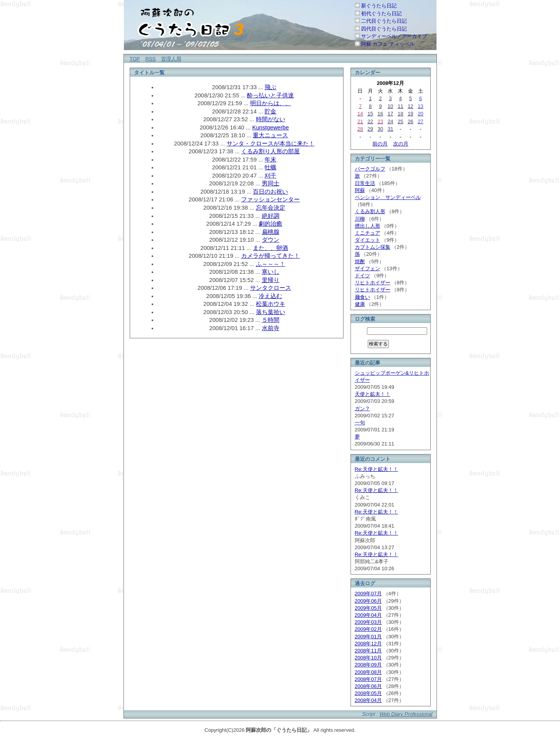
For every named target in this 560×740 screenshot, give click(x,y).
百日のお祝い (270, 192)
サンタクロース (271, 288)
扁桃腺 (271, 232)
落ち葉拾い (271, 312)
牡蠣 (270, 167)
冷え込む (270, 296)
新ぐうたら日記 (379, 6)
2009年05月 (368, 608)
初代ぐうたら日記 (381, 13)
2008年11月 (368, 651)
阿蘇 (360, 190)
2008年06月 (368, 686)
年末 (270, 160)
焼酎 (360, 261)
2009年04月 (368, 615)
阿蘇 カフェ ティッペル (388, 44)
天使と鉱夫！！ (373, 394)
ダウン (271, 240)
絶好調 (271, 216)
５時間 (271, 320)
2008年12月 (368, 644)
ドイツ (362, 276)
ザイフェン (368, 269)
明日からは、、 (271, 103)
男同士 (271, 183)
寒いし (271, 272)
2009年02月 (368, 629)
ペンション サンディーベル (388, 197)
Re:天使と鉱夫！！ (377, 469)
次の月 (401, 144)
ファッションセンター (270, 199)
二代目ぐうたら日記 (384, 21)
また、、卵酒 (270, 248)
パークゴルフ (370, 169)
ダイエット (368, 240)
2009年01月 (368, 637)
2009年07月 (368, 594)
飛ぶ (270, 87)
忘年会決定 (271, 208)
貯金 (270, 111)
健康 (360, 304)
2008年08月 (368, 672)
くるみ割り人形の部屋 (270, 151)
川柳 (360, 219)
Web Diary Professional (406, 714)
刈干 (270, 176)
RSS (151, 59)
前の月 (380, 144)
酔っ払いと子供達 (270, 95)
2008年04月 (368, 700)
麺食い (362, 297)
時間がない (271, 119)
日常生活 (365, 183)
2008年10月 (368, 658)
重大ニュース (270, 135)
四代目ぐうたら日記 (384, 29)
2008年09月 (368, 665)
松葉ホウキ (271, 304)
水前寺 (271, 328)
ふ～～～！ (271, 264)
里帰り (271, 280)
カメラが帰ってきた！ (270, 256)
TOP (135, 59)
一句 (360, 423)
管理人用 (171, 59)
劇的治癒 (270, 224)
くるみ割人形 (370, 211)
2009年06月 (368, 601)
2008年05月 (368, 693)
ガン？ (362, 409)
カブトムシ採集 (373, 247)
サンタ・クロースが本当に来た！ (271, 144)
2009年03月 (368, 622)
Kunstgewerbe (270, 128)
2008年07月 (368, 679)
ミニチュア (368, 233)
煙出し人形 (368, 226)
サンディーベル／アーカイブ (394, 36)
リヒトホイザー (373, 283)
